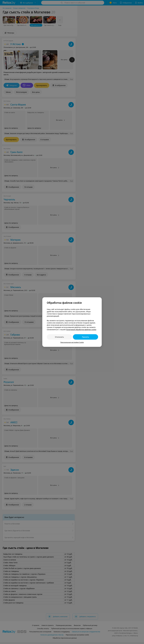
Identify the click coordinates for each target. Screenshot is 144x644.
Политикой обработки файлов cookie (81, 329)
